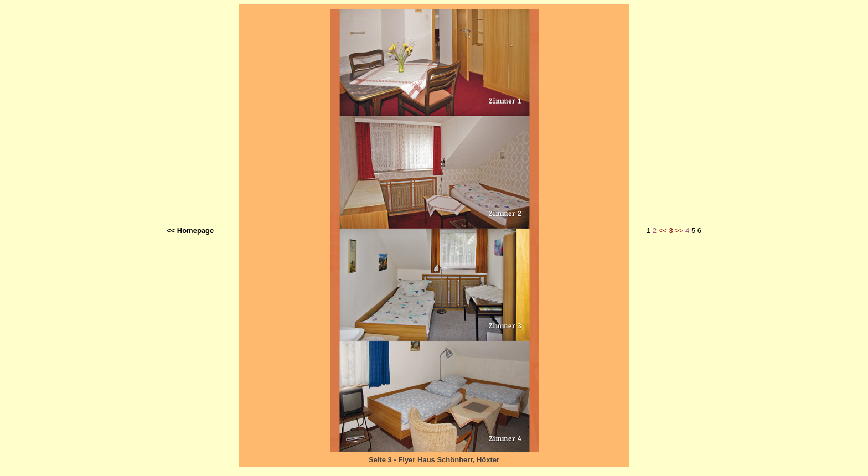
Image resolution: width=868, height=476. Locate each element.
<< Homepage (190, 231)
